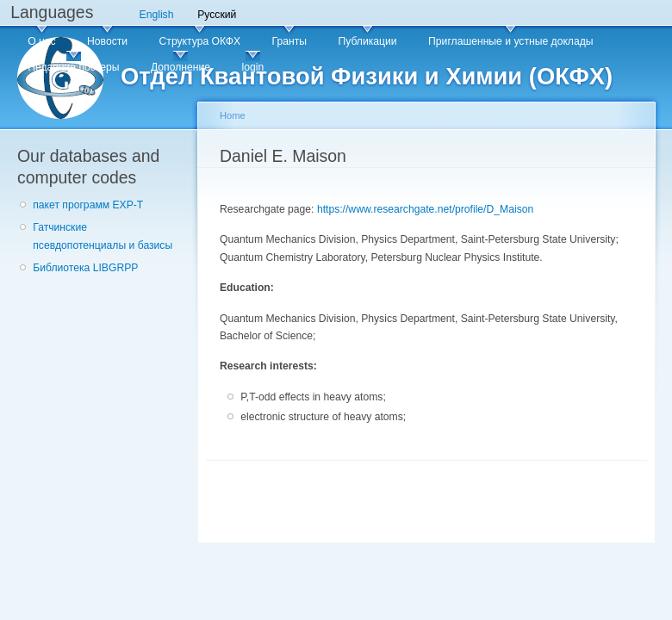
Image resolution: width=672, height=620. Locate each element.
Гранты (289, 41)
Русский (217, 15)
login (252, 67)
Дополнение (180, 67)
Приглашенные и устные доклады (510, 41)
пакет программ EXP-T (88, 205)
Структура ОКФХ (200, 41)
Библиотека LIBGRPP (85, 268)
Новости (107, 41)
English (157, 15)
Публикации (367, 41)
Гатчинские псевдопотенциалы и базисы (103, 236)
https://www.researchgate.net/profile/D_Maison (425, 209)
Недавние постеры (73, 67)
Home (233, 115)
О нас (41, 41)
